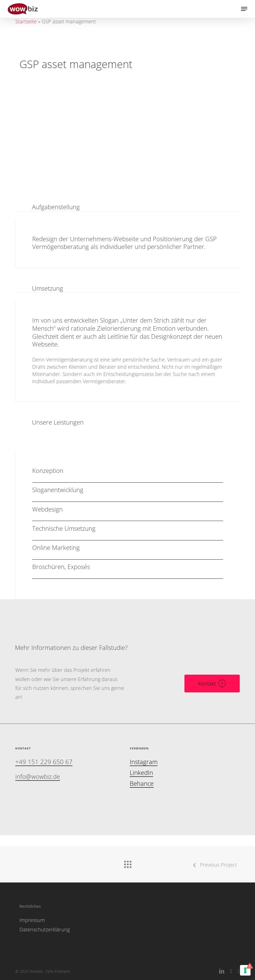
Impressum (32, 920)
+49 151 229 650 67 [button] (44, 762)
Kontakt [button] (207, 684)
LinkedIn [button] (141, 773)
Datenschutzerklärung (45, 929)
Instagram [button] (144, 762)
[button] (244, 9)
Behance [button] (142, 784)
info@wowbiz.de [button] (38, 777)
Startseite (26, 21)
